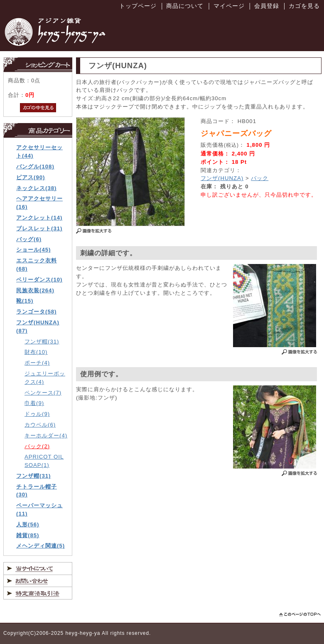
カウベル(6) (40, 425)
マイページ (229, 6)
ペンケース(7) (43, 393)
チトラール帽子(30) (37, 491)
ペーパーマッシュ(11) (39, 510)
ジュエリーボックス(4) (45, 378)
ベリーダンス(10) (39, 280)
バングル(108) (35, 167)
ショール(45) (33, 250)
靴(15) (25, 301)
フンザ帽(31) (42, 342)
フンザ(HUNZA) (222, 178)
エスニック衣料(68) (37, 265)
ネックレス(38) (36, 188)
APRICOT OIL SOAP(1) (44, 461)
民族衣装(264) (35, 290)
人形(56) (28, 524)
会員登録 (267, 6)
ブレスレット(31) (39, 228)
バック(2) (37, 446)
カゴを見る (304, 6)
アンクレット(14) (39, 218)
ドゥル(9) (37, 414)
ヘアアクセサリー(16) (39, 203)
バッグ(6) (29, 239)
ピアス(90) (31, 177)
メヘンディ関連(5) (40, 546)
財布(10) (36, 352)
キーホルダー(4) (46, 436)
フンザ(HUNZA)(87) (38, 327)
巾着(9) (34, 403)
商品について (185, 6)
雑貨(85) (28, 535)
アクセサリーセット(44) (39, 152)
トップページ (138, 6)
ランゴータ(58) (36, 312)
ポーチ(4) (37, 363)
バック (260, 178)
